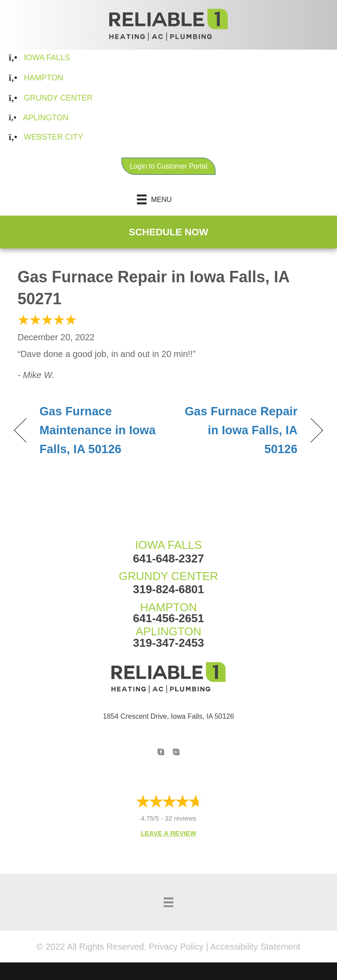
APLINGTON (168, 631)
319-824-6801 (168, 589)
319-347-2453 (168, 643)
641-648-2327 (168, 558)
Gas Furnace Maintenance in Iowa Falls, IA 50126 (98, 430)
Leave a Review (168, 833)
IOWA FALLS (168, 545)
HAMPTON (168, 607)
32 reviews (181, 818)
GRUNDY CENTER (168, 576)
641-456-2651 (168, 618)
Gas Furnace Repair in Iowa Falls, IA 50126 (238, 430)
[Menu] (169, 199)
